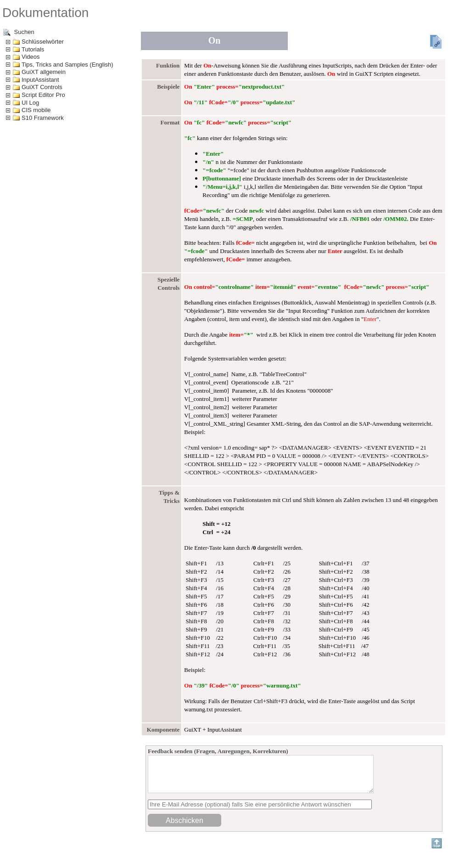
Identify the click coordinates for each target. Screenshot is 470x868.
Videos (31, 57)
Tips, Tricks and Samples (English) (67, 65)
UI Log (30, 103)
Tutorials (33, 49)
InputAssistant (40, 80)
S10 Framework (43, 118)
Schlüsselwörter (43, 42)
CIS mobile (36, 110)
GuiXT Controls (42, 87)
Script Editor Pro (43, 95)
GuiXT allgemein (44, 72)
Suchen (19, 32)
